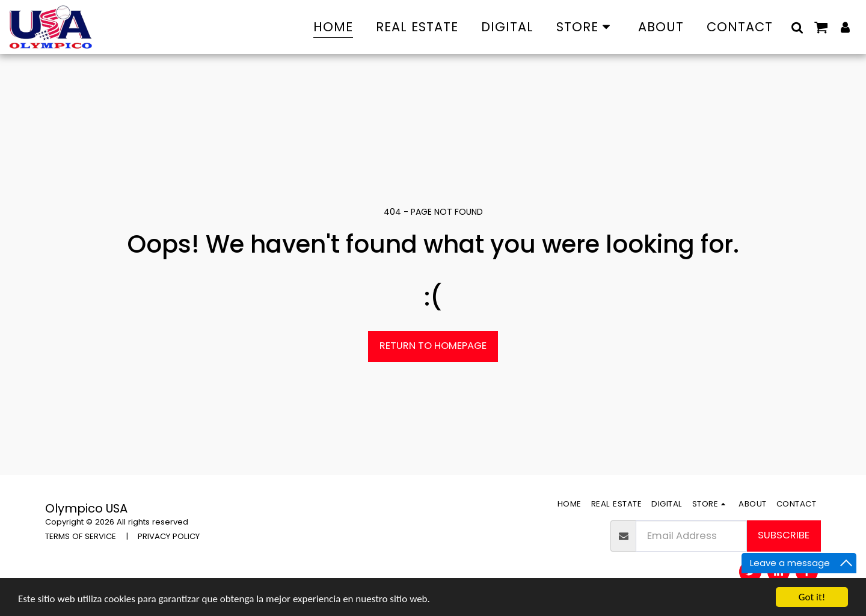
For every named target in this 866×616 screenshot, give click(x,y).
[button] (797, 27)
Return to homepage (433, 346)
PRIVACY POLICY (169, 536)
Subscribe (784, 535)
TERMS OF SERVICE (81, 536)
